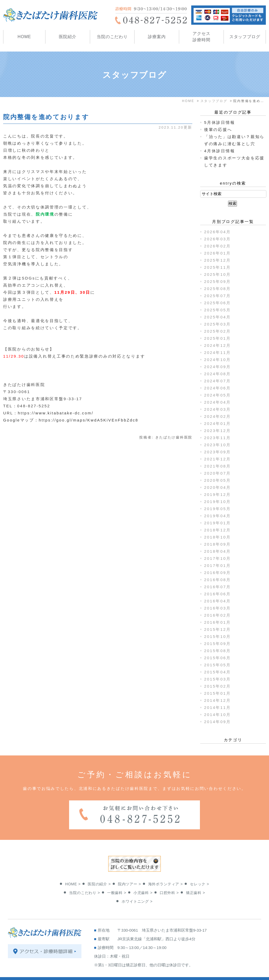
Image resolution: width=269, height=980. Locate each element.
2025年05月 (218, 310)
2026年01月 (218, 253)
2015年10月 (218, 636)
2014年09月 (218, 722)
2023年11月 (218, 438)
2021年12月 (218, 459)
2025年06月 (218, 303)
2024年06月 (218, 388)
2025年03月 (218, 324)
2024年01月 (218, 423)
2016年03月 (218, 608)
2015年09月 (218, 644)
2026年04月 (218, 232)
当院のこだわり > (85, 879)
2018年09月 (218, 544)
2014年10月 (218, 715)
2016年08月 (218, 580)
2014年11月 (218, 707)
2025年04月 (218, 317)
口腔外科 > (169, 879)
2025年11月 (218, 267)
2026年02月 (218, 246)
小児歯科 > (143, 879)
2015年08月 (218, 651)
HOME (24, 37)
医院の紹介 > (99, 871)
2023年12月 (218, 431)
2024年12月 (218, 345)
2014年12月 (218, 700)
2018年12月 (218, 530)
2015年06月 (218, 658)
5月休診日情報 (219, 122)
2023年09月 (218, 452)
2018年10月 (218, 537)
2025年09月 (218, 281)
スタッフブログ (245, 37)
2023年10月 (218, 445)
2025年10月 (218, 274)
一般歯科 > (117, 879)
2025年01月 (218, 338)
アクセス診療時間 (201, 37)
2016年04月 (218, 601)
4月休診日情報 (219, 151)
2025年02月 (218, 331)
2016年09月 (218, 573)
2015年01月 (218, 693)
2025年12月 (218, 260)
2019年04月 (218, 516)
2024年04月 (218, 402)
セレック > (200, 871)
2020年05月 (218, 480)
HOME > (73, 871)
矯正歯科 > (196, 879)
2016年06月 (218, 594)
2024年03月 (218, 409)
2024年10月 (218, 360)
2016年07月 (218, 587)
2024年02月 (218, 416)
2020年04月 (218, 487)
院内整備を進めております (46, 117)
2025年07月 (218, 296)
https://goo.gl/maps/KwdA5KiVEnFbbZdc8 (88, 420)
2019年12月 (218, 494)
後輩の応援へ (218, 130)
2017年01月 (218, 565)
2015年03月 (218, 679)
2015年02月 (218, 686)
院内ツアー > (130, 871)
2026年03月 (218, 239)
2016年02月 (218, 615)
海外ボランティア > (165, 871)
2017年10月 (218, 558)
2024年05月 (218, 395)
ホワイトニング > (137, 888)
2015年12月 (218, 629)
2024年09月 (218, 367)
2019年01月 (218, 523)
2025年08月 (218, 289)
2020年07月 (218, 473)
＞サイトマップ (21, 973)
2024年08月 (218, 374)
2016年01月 (218, 622)
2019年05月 (218, 509)
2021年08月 (218, 466)
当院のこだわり (112, 37)
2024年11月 (218, 352)
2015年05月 (218, 665)
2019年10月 (218, 502)
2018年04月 (218, 551)
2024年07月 (218, 381)
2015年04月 (218, 672)
